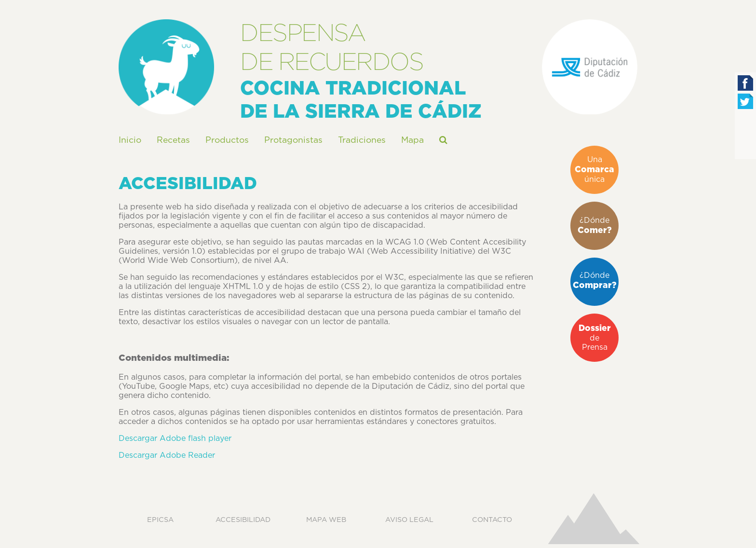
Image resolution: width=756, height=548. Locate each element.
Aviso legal (409, 520)
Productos (227, 140)
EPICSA (160, 520)
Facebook (745, 83)
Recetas (173, 140)
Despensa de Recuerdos (166, 67)
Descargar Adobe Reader (167, 455)
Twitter (745, 101)
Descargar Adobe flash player (175, 438)
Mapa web (326, 520)
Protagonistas (293, 140)
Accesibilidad (243, 520)
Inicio (130, 140)
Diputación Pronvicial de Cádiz (590, 67)
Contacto (492, 520)
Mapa (412, 140)
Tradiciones (362, 140)
